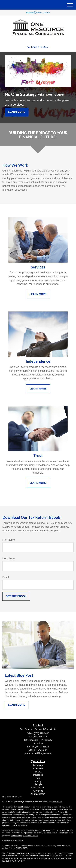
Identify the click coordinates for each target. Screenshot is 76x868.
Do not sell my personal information (24, 836)
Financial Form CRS (14, 797)
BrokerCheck (57, 802)
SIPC (25, 848)
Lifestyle (38, 784)
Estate (38, 772)
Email (6, 577)
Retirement (38, 765)
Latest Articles (38, 788)
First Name (9, 540)
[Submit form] (16, 596)
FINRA (18, 848)
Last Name (8, 559)
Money (38, 781)
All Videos (38, 791)
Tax (38, 778)
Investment (38, 768)
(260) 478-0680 (38, 47)
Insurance (38, 775)
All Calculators (38, 794)
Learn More (17, 112)
